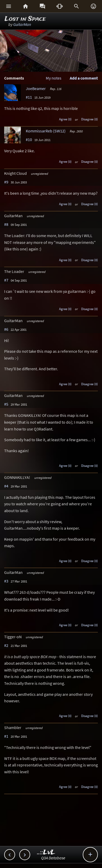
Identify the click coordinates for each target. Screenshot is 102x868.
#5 (6, 404)
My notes (54, 78)
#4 (6, 486)
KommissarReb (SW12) (46, 131)
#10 (29, 139)
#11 (29, 97)
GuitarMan (22, 24)
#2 (6, 645)
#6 (6, 329)
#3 (6, 581)
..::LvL (46, 852)
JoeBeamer (36, 88)
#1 (6, 736)
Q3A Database (53, 858)
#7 (6, 280)
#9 (6, 182)
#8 (6, 224)
